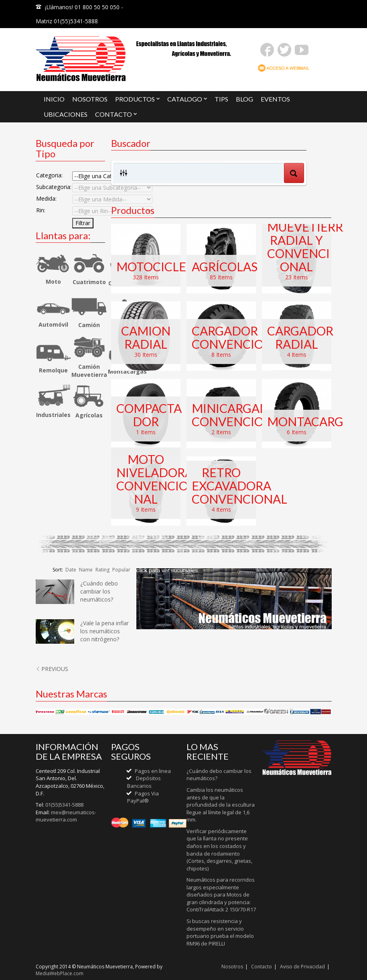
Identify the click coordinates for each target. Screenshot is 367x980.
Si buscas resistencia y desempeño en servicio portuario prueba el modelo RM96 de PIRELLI (220, 932)
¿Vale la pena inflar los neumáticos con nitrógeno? (104, 631)
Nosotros (232, 967)
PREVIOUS (52, 669)
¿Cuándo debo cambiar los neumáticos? (99, 591)
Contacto (262, 967)
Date (71, 570)
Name (86, 570)
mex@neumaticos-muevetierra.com (66, 816)
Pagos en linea (153, 771)
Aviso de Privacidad (302, 967)
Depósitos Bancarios (144, 782)
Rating (102, 570)
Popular (121, 570)
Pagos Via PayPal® (143, 797)
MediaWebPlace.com (60, 973)
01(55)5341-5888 (64, 805)
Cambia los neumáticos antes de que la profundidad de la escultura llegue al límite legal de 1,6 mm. (221, 805)
